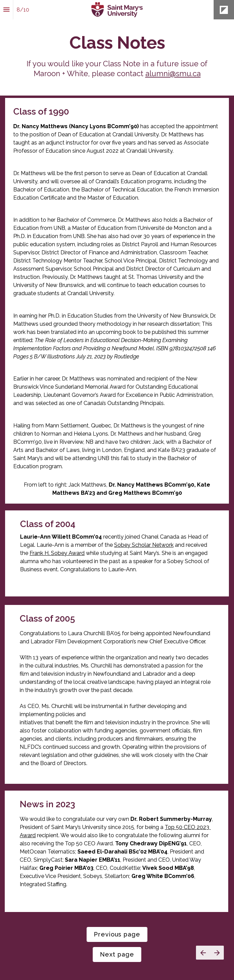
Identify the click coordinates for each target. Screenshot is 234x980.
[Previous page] (203, 953)
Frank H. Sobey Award (57, 553)
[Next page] (217, 953)
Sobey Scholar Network (144, 545)
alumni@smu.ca (173, 73)
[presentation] (117, 48)
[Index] (6, 10)
